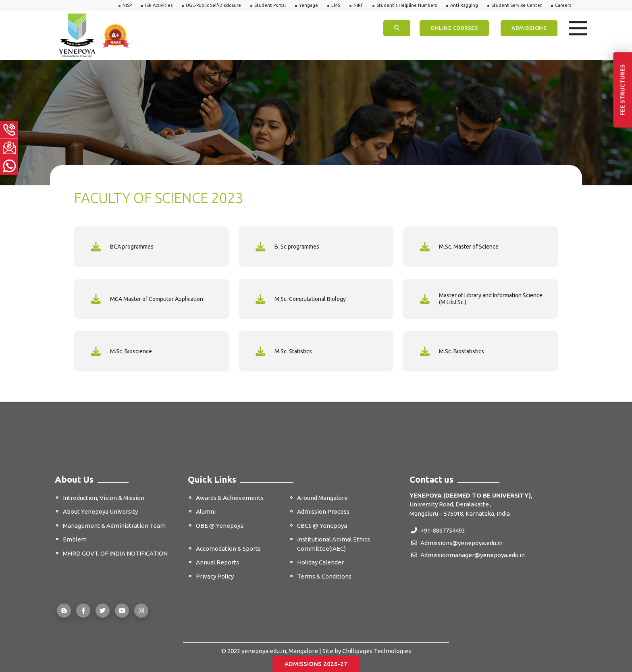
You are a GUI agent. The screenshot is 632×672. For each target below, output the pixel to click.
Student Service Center (517, 5)
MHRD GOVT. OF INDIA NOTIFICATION (115, 553)
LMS (336, 5)
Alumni (206, 511)
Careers (563, 5)
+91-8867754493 (438, 530)
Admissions (529, 28)
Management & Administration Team (114, 526)
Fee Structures (623, 90)
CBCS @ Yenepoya (322, 526)
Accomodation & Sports (228, 549)
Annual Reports (217, 562)
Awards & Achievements (230, 498)
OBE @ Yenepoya (220, 526)
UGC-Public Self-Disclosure (213, 5)
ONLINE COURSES (454, 28)
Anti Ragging (464, 5)
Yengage (309, 5)
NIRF (358, 5)
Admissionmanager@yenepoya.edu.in (468, 555)
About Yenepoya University (100, 511)
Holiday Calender (320, 562)
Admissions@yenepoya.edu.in (457, 543)
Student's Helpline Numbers (407, 5)
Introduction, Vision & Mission (104, 498)
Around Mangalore (322, 498)
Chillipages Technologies (377, 651)
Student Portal (270, 5)
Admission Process (323, 511)
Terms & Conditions (324, 576)
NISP (127, 5)
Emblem (75, 539)
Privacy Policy (215, 576)
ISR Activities (159, 5)
